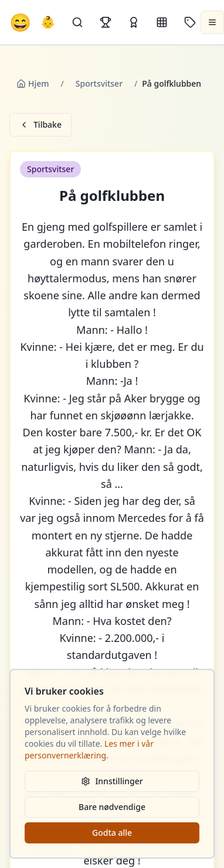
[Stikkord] (190, 22)
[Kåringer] (134, 22)
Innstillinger (112, 781)
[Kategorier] (162, 22)
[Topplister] (106, 22)
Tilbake (40, 124)
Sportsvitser (99, 83)
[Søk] (77, 22)
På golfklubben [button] (112, 196)
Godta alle (112, 833)
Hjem (33, 83)
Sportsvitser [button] (50, 169)
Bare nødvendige (112, 807)
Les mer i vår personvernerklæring (89, 749)
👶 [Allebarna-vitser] (48, 22)
